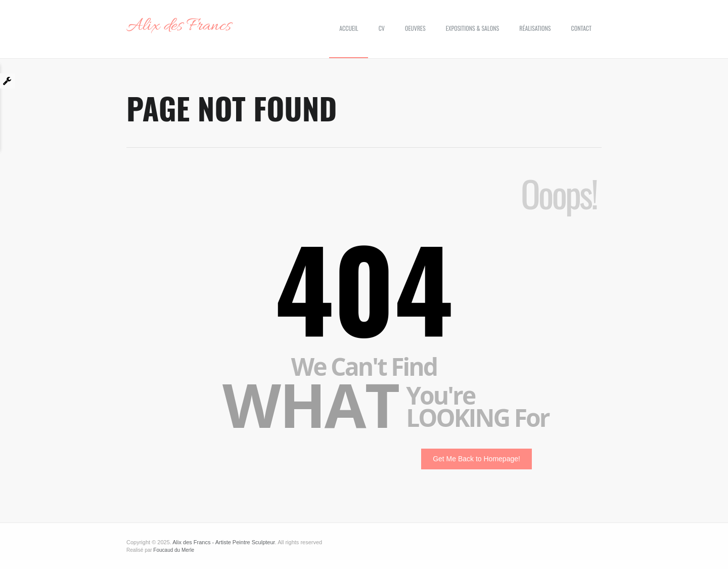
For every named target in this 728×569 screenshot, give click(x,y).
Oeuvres (415, 28)
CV (382, 28)
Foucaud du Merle (174, 550)
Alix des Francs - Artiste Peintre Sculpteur (223, 542)
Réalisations (535, 28)
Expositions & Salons (472, 28)
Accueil (349, 28)
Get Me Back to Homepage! (476, 459)
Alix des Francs (179, 26)
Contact (581, 28)
